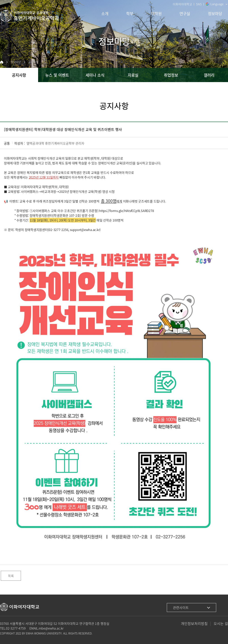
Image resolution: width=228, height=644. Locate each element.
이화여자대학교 (182, 4)
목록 (11, 576)
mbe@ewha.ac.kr (51, 628)
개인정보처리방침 (194, 624)
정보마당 (16, 62)
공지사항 (33, 62)
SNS (199, 4)
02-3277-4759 (16, 628)
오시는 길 (221, 624)
